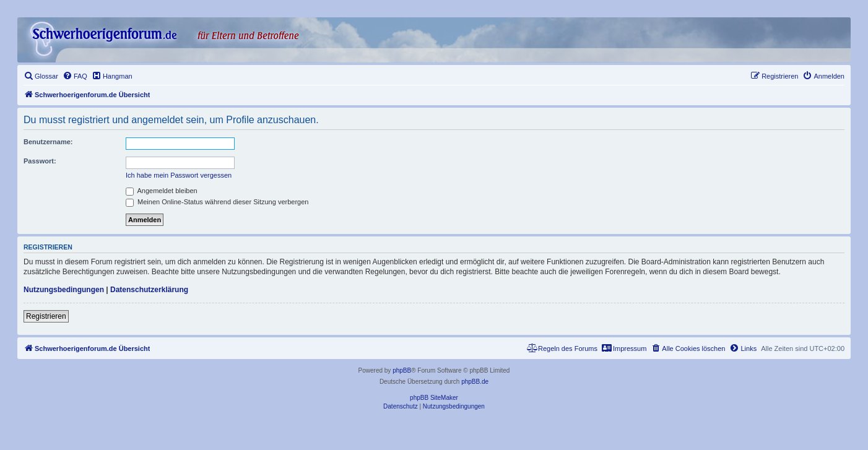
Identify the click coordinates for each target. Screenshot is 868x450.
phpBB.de (475, 382)
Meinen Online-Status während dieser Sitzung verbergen (217, 202)
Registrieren (46, 316)
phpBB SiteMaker (434, 398)
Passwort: (40, 161)
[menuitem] (41, 76)
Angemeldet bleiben (162, 191)
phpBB (402, 370)
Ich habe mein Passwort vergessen (179, 175)
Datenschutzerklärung (149, 290)
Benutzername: (48, 142)
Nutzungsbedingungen (64, 290)
